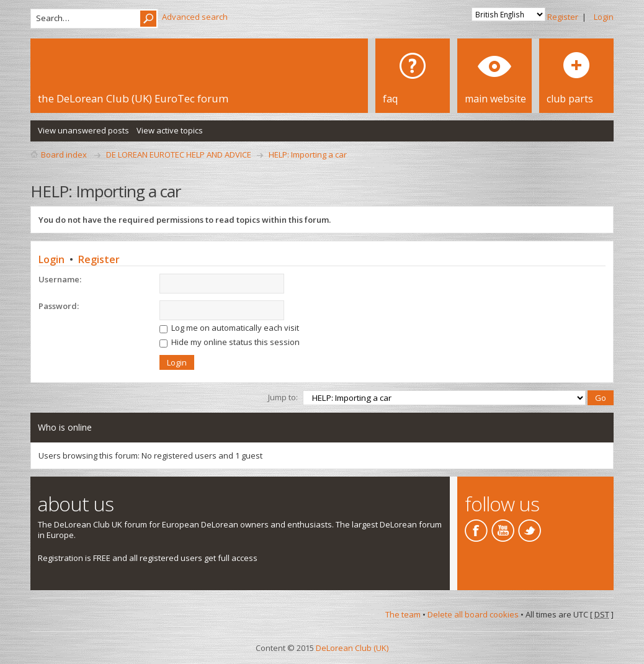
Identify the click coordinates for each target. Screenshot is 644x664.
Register (563, 17)
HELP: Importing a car (308, 155)
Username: (60, 279)
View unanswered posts (83, 130)
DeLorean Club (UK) (352, 648)
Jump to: (283, 397)
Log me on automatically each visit (229, 328)
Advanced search (195, 17)
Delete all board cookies (473, 614)
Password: (59, 306)
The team (403, 614)
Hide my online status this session (230, 342)
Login (604, 17)
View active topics (170, 130)
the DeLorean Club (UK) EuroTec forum (133, 98)
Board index (64, 155)
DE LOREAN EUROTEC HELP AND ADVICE (179, 155)
